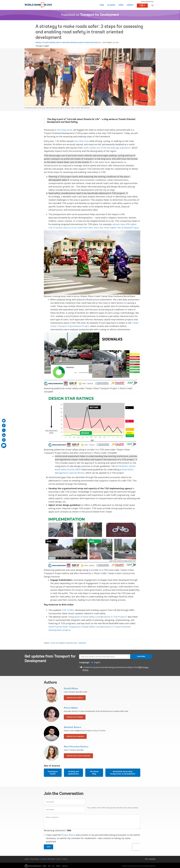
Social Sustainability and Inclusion (64, 643)
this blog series (65, 130)
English (47, 46)
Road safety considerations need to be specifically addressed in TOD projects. (88, 193)
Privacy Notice (68, 835)
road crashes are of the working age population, (107, 148)
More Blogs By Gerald (75, 698)
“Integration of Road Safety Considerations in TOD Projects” (97, 617)
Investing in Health (53, 773)
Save (49, 847)
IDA (49, 866)
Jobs (59, 859)
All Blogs (111, 5)
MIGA (58, 866)
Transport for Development (99, 15)
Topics (121, 5)
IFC (53, 866)
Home (102, 5)
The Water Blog (94, 773)
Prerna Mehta (56, 42)
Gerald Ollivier (42, 42)
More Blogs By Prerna (75, 717)
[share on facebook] (4, 425)
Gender (46, 643)
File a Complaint (150, 859)
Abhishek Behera (69, 42)
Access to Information (48, 859)
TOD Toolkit (68, 610)
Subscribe (141, 656)
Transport (82, 643)
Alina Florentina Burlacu (90, 42)
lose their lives (82, 141)
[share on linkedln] (4, 435)
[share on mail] (4, 421)
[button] (152, 5)
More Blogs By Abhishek (75, 736)
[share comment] (4, 445)
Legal (26, 859)
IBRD (45, 866)
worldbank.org (147, 2)
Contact (130, 5)
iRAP (52, 316)
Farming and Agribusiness (73, 773)
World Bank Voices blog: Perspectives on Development (123, 773)
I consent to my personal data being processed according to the (116, 669)
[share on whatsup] (4, 440)
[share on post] (4, 430)
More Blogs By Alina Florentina (78, 756)
